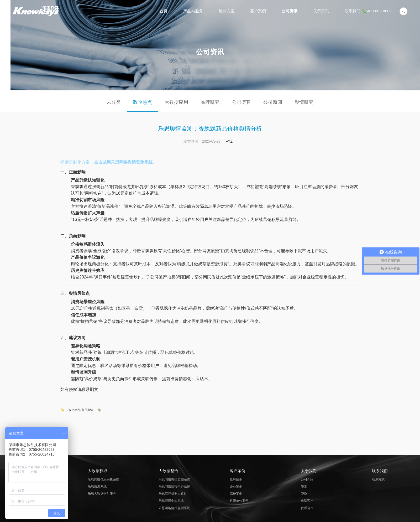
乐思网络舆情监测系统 (174, 479)
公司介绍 (307, 479)
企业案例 (236, 487)
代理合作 (307, 508)
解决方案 (227, 11)
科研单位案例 (239, 501)
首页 (164, 11)
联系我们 (368, 11)
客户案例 (258, 11)
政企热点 (143, 102)
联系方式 (378, 479)
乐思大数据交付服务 (102, 494)
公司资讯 (290, 11)
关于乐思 (321, 11)
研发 (304, 487)
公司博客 (241, 102)
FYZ (229, 141)
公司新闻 (273, 102)
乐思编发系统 (97, 487)
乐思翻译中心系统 (171, 501)
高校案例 (236, 494)
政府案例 (236, 479)
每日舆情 (87, 410)
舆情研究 (304, 102)
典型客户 (307, 501)
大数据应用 (176, 102)
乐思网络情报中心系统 (174, 487)
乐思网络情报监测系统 (174, 508)
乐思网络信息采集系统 (103, 479)
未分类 (114, 102)
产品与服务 (193, 11)
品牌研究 (210, 102)
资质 (304, 494)
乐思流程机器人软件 (173, 494)
